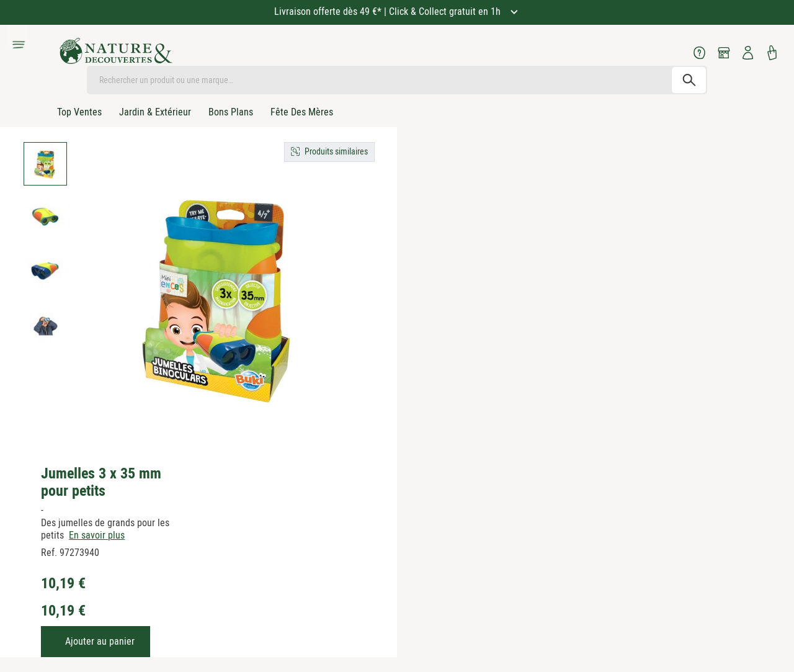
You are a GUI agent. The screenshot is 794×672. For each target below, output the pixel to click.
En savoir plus (97, 535)
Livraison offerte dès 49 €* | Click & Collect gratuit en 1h (389, 11)
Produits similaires (336, 151)
